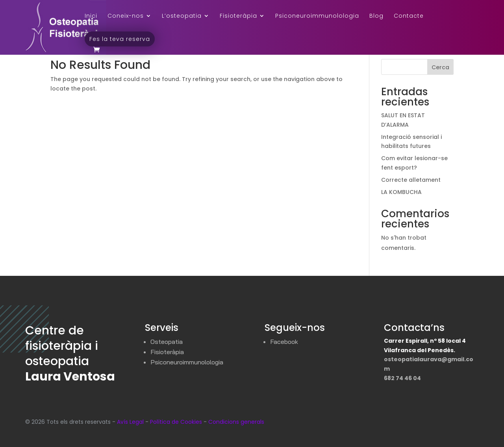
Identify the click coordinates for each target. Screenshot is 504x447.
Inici (91, 16)
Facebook (284, 342)
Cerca (440, 67)
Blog (376, 16)
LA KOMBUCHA (401, 192)
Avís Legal (130, 422)
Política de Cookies (176, 422)
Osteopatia (167, 342)
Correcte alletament (411, 180)
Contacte (409, 16)
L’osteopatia (182, 16)
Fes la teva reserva (120, 39)
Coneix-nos (126, 16)
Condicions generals (236, 422)
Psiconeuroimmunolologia (317, 16)
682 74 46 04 (402, 378)
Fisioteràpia (238, 16)
